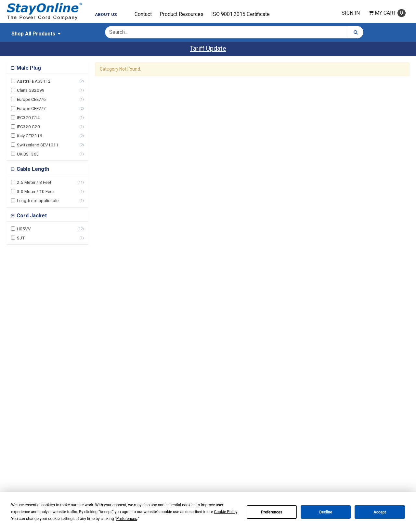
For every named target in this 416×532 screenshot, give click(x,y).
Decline (326, 512)
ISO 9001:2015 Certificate (240, 14)
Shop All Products (33, 34)
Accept (380, 512)
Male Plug (28, 68)
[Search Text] (227, 32)
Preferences (272, 512)
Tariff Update (208, 49)
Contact (143, 14)
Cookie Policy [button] (226, 512)
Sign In (351, 13)
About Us (106, 15)
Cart (387, 13)
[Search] (356, 32)
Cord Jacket (31, 216)
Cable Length (32, 169)
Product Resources (182, 14)
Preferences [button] (127, 519)
